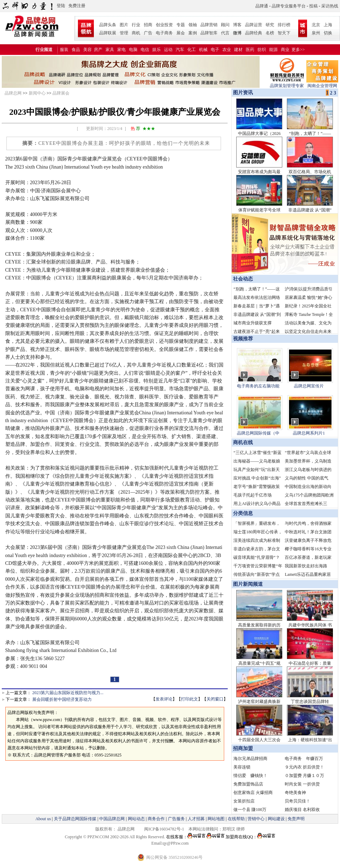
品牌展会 (61, 93)
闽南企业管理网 (322, 83)
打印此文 (189, 699)
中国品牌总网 (112, 819)
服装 (64, 50)
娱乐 (157, 50)
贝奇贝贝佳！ (297, 801)
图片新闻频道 (248, 584)
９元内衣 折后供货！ (304, 767)
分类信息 (243, 513)
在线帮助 (236, 819)
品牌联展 (108, 33)
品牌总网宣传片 (309, 386)
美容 (87, 50)
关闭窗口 (215, 699)
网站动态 (136, 819)
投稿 (313, 6)
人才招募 (196, 819)
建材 (238, 50)
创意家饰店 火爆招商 (253, 793)
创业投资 (164, 25)
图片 (124, 25)
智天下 (284, 33)
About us (43, 819)
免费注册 (77, 6)
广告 (148, 33)
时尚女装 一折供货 (302, 784)
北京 (316, 25)
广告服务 (176, 819)
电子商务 (164, 33)
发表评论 (164, 699)
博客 (237, 25)
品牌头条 (108, 25)
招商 (148, 25)
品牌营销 (209, 25)
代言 (225, 33)
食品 (76, 50)
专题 (181, 25)
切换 (328, 33)
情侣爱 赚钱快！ (250, 776)
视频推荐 (243, 339)
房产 (98, 50)
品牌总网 (13, 93)
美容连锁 (242, 767)
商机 (136, 33)
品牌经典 (254, 33)
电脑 (133, 50)
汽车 (180, 50)
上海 (328, 25)
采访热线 (330, 6)
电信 (145, 50)
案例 (193, 33)
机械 (203, 50)
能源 (273, 50)
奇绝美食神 (295, 793)
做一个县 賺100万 (250, 810)
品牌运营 (254, 25)
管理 (124, 33)
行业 (136, 25)
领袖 (193, 25)
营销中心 (256, 819)
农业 (227, 50)
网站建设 (276, 819)
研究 (270, 25)
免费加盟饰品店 (248, 784)
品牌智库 (209, 33)
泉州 (316, 33)
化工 (192, 50)
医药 (250, 50)
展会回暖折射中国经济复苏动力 (62, 699)
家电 (121, 50)
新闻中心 (37, 93)
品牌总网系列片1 (309, 433)
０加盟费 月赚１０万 (304, 776)
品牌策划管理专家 (287, 83)
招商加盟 (243, 748)
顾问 (225, 25)
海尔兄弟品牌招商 (250, 759)
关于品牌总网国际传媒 (75, 819)
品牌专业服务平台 (289, 6)
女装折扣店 (244, 801)
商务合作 (156, 819)
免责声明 (296, 819)
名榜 (270, 33)
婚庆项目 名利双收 (302, 810)
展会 (181, 33)
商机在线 (243, 442)
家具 (110, 50)
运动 (168, 50)
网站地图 (216, 819)
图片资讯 (242, 93)
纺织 (262, 50)
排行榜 (284, 25)
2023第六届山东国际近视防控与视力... (68, 693)
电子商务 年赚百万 (304, 759)
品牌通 (262, 6)
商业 (285, 50)
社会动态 (243, 279)
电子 (215, 50)
